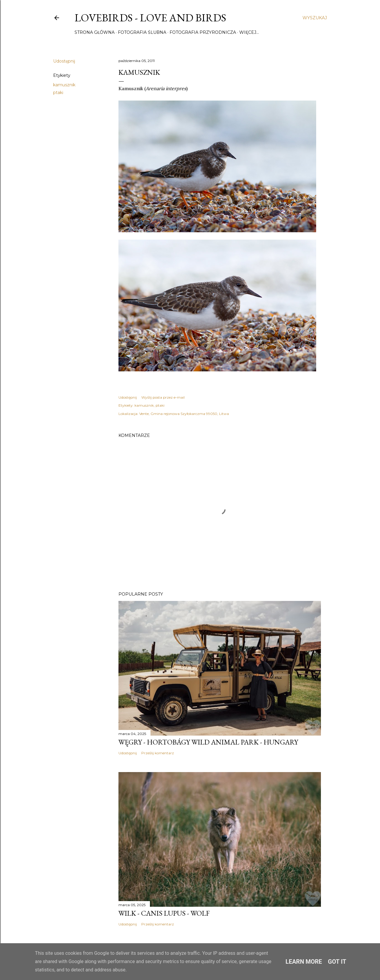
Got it (337, 962)
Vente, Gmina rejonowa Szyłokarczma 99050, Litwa (184, 414)
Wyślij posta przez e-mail (163, 397)
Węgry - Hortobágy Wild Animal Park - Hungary (208, 742)
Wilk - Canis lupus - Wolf (164, 913)
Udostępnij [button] (64, 61)
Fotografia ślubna (142, 32)
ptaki (58, 93)
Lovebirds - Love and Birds (150, 18)
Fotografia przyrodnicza (203, 32)
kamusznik (64, 85)
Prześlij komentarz (158, 753)
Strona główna (95, 32)
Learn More (304, 962)
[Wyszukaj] (315, 18)
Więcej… (249, 32)
